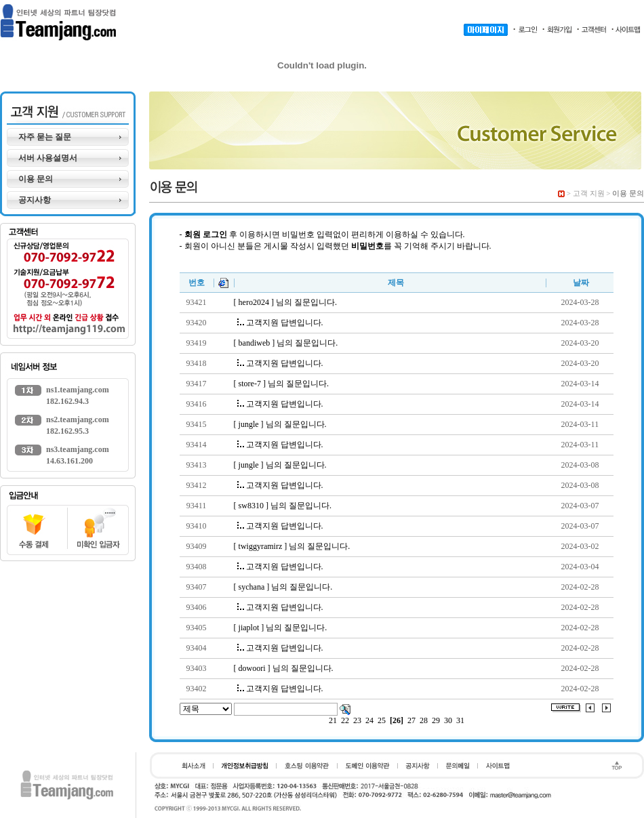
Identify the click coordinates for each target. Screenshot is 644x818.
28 (424, 720)
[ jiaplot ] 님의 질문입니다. (281, 628)
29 (436, 720)
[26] (397, 720)
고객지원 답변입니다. (280, 323)
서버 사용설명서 (48, 158)
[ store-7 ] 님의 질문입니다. (281, 384)
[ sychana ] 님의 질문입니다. (283, 587)
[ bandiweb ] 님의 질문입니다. (286, 343)
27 (411, 720)
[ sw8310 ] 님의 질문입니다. (283, 506)
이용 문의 (36, 179)
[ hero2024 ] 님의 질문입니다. (285, 302)
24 (369, 720)
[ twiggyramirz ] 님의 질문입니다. (292, 546)
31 (460, 720)
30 (448, 720)
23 (357, 720)
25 (382, 720)
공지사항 (35, 200)
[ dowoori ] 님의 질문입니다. (284, 668)
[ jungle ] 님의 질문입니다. (280, 424)
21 (333, 720)
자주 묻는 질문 (45, 137)
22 (345, 720)
